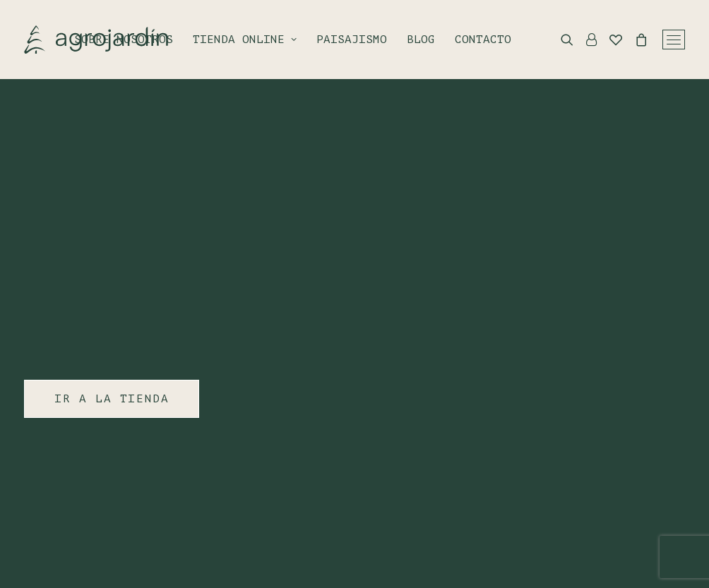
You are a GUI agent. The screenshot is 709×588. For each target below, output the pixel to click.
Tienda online (245, 40)
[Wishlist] (609, 40)
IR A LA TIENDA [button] (112, 399)
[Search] (561, 40)
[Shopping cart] (635, 40)
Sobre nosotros (124, 40)
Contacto (483, 40)
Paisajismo (352, 40)
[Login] (585, 40)
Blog (421, 40)
